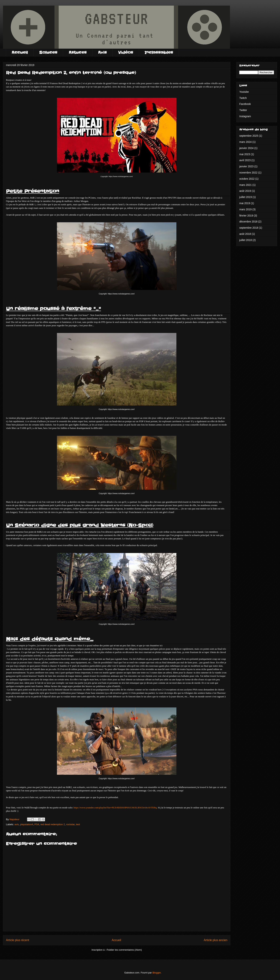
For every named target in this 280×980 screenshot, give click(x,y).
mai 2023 (245, 154)
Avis (102, 53)
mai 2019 (245, 203)
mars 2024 (245, 142)
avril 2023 (245, 160)
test (78, 824)
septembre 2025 (249, 136)
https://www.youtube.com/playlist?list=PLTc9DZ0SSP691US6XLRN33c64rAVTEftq (115, 808)
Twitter (243, 110)
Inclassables (159, 53)
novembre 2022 (248, 173)
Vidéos (126, 53)
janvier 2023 (246, 166)
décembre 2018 (248, 222)
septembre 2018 (249, 228)
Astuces (78, 53)
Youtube (244, 92)
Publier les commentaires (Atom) (124, 950)
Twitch (243, 98)
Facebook (245, 104)
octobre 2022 (247, 179)
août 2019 (245, 191)
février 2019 (246, 216)
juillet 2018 (246, 240)
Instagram (245, 116)
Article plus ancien (216, 940)
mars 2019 (245, 209)
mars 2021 (245, 185)
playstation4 (27, 824)
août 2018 (245, 234)
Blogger (157, 973)
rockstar (70, 824)
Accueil (20, 53)
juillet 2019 (246, 197)
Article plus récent (18, 940)
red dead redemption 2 (53, 824)
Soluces (48, 53)
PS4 (37, 824)
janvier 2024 (246, 148)
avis (17, 824)
